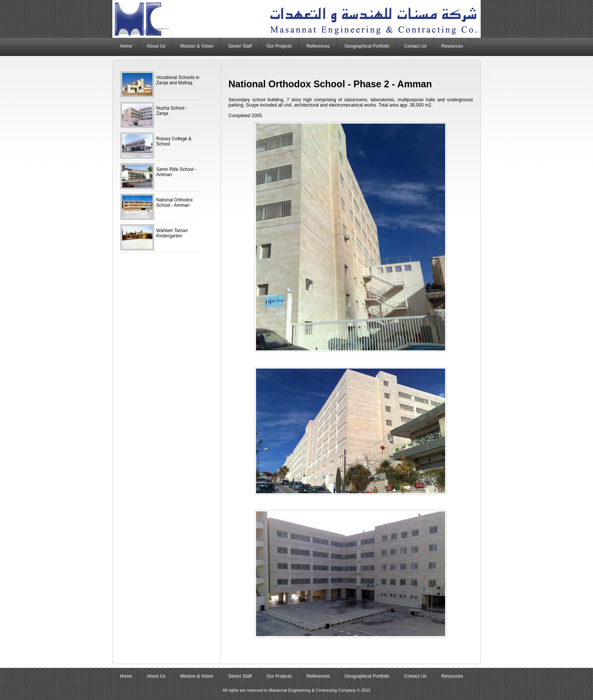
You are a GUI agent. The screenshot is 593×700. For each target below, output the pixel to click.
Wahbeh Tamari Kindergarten (172, 233)
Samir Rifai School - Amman (176, 172)
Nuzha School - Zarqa (172, 111)
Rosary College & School (174, 141)
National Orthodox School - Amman (175, 203)
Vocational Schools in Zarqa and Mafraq (178, 80)
